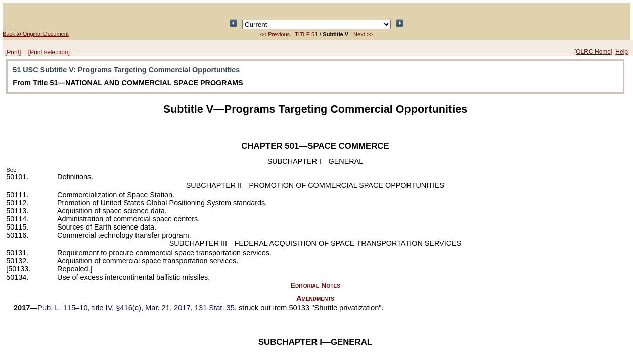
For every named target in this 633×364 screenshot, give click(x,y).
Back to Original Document (36, 34)
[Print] (13, 52)
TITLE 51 (306, 34)
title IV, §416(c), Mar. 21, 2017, (136, 308)
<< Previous (275, 34)
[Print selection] (49, 52)
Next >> (363, 34)
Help (622, 52)
